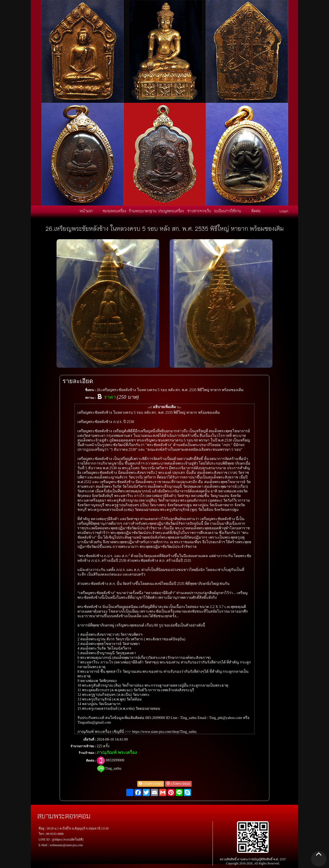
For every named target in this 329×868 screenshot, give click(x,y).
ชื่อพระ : (90, 390)
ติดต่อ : (91, 761)
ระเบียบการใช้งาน (227, 211)
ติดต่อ (256, 211)
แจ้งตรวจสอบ (151, 784)
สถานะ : (90, 398)
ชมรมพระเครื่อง (114, 211)
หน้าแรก (86, 211)
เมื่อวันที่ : (90, 740)
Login (284, 211)
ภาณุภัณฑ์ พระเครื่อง (117, 752)
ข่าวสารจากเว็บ (199, 211)
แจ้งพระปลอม (178, 784)
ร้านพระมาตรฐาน (143, 211)
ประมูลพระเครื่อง (171, 211)
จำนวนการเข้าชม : (83, 746)
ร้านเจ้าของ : (87, 753)
